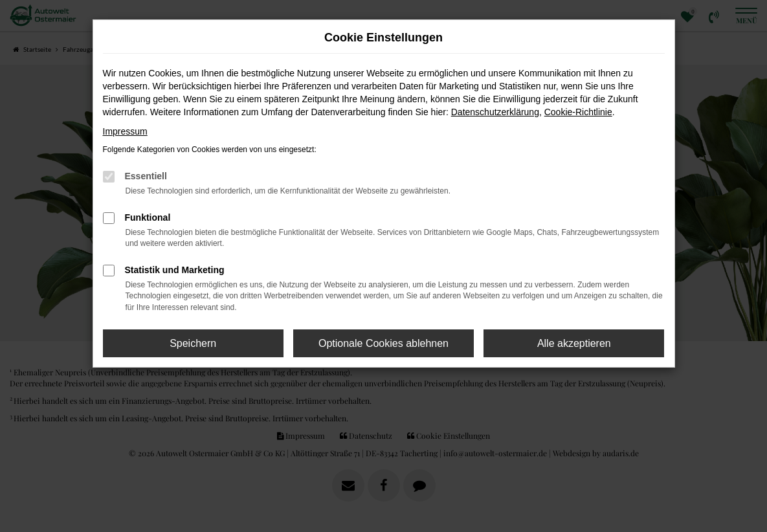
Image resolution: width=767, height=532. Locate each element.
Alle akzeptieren (574, 343)
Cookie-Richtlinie (578, 112)
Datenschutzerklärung (495, 112)
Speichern (193, 343)
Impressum (125, 131)
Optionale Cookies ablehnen (383, 343)
